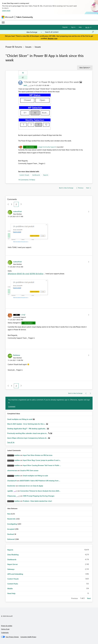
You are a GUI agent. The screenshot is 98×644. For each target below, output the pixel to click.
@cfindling (39, 274)
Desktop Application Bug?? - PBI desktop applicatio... (27, 429)
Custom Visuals (24, 175)
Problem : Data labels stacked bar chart (37, 501)
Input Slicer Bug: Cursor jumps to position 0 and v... (42, 460)
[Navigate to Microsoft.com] (8, 17)
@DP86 (32, 274)
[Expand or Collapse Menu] (3, 22)
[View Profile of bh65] (25, 85)
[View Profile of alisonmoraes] (12, 470)
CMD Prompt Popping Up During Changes (39, 496)
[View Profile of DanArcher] (11, 486)
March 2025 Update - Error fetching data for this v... (27, 424)
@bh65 (19, 274)
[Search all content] (69, 32)
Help (80, 27)
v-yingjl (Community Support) (47, 147)
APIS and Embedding (15, 574)
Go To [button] (87, 27)
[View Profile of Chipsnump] (12, 496)
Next (89, 598)
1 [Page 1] (12, 204)
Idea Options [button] (84, 68)
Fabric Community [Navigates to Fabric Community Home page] (25, 17)
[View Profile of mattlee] (17, 455)
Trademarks (5, 632)
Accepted (11, 529)
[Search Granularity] (34, 32)
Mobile (10, 588)
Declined (11, 534)
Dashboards (36, 175)
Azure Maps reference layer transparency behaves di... (28, 438)
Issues (28, 47)
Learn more (6, 10)
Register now (53, 38)
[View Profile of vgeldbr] (10, 491)
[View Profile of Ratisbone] (17, 355)
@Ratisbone (12, 274)
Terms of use (5, 629)
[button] (23, 77)
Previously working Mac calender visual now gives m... (28, 433)
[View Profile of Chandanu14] (12, 481)
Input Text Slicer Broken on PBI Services (38, 455)
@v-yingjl (26, 274)
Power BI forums (14, 47)
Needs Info (12, 519)
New (9, 514)
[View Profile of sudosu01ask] (17, 211)
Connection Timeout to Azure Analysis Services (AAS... (40, 491)
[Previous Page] (7, 204)
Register (65, 27)
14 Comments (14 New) (27, 180)
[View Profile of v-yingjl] (23, 314)
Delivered (30, 147)
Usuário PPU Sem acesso (29, 470)
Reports (46, 175)
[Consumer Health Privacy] (28, 637)
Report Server (13, 564)
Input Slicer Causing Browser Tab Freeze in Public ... (42, 465)
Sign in (73, 27)
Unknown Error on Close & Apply (31, 486)
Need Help (11, 593)
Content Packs (13, 584)
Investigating (12, 524)
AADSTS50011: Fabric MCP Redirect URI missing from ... (40, 481)
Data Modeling (13, 555)
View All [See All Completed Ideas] (11, 442)
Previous (75, 598)
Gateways (11, 569)
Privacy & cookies (7, 626)
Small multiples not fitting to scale (20, 419)
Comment (12, 406)
